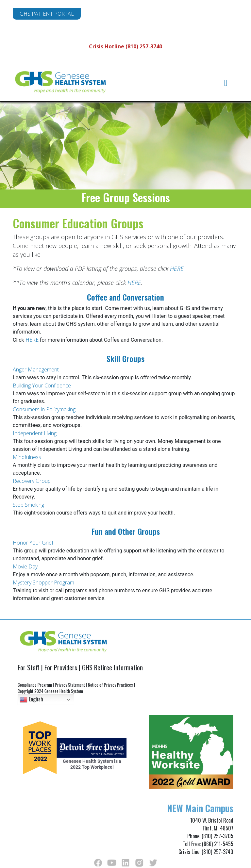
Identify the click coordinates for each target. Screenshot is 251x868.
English (31, 699)
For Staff (29, 667)
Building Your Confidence (42, 385)
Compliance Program (35, 685)
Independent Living (35, 433)
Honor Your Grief (34, 543)
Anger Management (36, 369)
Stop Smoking (29, 505)
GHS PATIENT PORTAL (47, 14)
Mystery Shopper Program (44, 582)
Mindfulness (27, 457)
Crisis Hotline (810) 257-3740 (125, 46)
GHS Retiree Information (112, 667)
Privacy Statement (70, 685)
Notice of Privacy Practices (110, 685)
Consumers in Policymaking (45, 409)
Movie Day (26, 566)
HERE (177, 269)
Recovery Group (32, 481)
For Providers (61, 667)
